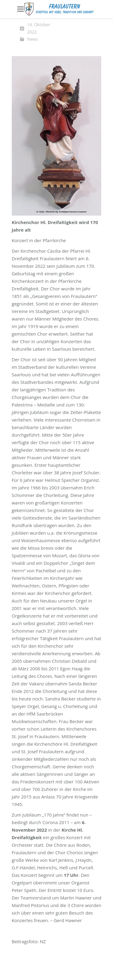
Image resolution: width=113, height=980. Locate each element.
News (33, 39)
